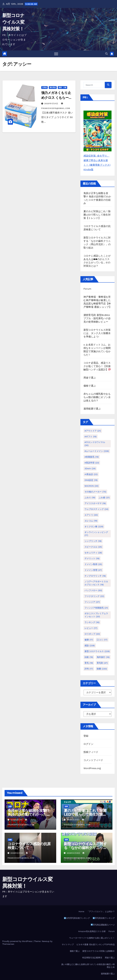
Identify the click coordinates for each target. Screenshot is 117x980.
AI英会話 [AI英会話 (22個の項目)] (91, 474)
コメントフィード (93, 760)
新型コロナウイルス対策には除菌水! (99, 951)
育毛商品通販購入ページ (103, 925)
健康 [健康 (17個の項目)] (89, 640)
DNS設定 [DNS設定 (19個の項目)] (91, 480)
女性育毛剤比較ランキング (77, 918)
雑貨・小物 (62, 87)
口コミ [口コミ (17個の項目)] (102, 640)
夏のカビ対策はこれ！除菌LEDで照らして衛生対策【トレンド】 (97, 215)
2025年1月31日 (52, 104)
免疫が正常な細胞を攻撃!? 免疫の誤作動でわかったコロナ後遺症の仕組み (29, 814)
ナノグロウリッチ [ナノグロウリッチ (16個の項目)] (95, 576)
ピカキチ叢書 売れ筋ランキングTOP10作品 (96, 944)
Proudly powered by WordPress (18, 941)
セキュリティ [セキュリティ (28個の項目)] (93, 553)
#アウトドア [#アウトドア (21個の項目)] (93, 431)
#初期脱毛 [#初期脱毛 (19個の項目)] (92, 457)
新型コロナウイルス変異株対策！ (13, 22)
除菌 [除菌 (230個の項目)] (102, 669)
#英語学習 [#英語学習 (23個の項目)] (92, 463)
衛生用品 (53, 87)
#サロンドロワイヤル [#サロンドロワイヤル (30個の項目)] (95, 444)
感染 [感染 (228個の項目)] (90, 645)
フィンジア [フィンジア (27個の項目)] (92, 602)
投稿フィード (91, 752)
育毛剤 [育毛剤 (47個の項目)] (102, 663)
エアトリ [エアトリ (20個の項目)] (91, 515)
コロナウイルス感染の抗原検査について (29, 846)
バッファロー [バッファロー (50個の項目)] (93, 590)
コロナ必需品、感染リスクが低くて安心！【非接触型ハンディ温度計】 (97, 366)
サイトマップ (68, 944)
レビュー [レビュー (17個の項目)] (91, 628)
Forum (87, 289)
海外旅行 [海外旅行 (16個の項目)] (103, 657)
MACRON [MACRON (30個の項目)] (91, 486)
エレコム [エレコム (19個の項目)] (91, 521)
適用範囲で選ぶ (92, 409)
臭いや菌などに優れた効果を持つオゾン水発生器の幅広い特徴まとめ (88, 966)
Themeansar (8, 944)
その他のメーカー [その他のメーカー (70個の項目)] (95, 492)
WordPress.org (92, 768)
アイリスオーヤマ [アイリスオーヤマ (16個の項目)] (95, 503)
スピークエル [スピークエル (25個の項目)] (93, 547)
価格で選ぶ (90, 386)
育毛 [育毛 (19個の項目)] (89, 663)
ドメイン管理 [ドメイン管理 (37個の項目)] (93, 570)
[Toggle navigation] (56, 54)
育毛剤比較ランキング (104, 918)
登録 (86, 736)
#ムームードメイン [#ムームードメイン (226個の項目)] (97, 451)
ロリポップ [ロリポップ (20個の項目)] (92, 634)
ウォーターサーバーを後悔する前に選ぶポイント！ (92, 938)
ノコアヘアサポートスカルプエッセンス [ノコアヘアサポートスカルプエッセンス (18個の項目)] (96, 583)
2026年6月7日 (17, 820)
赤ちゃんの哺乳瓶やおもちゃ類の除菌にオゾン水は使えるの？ (97, 397)
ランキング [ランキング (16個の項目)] (92, 622)
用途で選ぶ (90, 378)
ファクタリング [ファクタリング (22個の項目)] (94, 596)
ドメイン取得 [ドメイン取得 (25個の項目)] (93, 564)
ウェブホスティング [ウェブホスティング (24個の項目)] (96, 509)
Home (81, 911)
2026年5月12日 (17, 853)
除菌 (10, 806)
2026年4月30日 (74, 853)
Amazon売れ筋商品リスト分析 (92, 931)
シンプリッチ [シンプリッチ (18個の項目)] (93, 541)
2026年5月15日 (74, 820)
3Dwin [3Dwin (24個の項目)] (90, 468)
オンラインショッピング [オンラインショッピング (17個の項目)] (96, 534)
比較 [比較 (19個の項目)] (89, 657)
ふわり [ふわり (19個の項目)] (90, 497)
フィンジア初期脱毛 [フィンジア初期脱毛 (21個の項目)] (96, 608)
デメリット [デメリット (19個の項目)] (92, 558)
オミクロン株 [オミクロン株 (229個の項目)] (94, 527)
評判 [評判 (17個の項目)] (89, 669)
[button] (106, 54)
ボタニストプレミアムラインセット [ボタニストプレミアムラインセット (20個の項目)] (96, 615)
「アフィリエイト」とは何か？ (101, 911)
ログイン (88, 744)
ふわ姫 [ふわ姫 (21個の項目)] (104, 497)
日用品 (44, 87)
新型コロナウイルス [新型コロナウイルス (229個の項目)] (97, 651)
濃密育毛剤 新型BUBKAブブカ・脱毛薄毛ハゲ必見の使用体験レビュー (97, 318)
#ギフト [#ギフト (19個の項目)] (91, 437)
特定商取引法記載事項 (92, 958)
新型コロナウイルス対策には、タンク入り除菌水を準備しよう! (97, 333)
